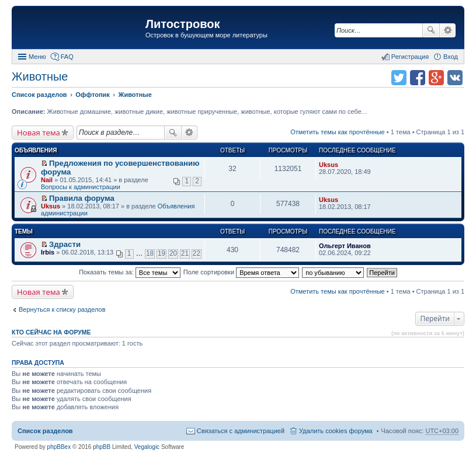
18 (150, 253)
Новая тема (39, 133)
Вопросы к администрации (81, 187)
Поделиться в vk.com (455, 78)
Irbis (48, 252)
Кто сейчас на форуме (51, 332)
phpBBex (59, 447)
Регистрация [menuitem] (410, 57)
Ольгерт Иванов (345, 246)
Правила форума (82, 198)
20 (173, 253)
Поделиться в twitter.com (399, 78)
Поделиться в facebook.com (418, 78)
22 (197, 253)
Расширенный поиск (448, 30)
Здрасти (65, 244)
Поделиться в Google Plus (436, 78)
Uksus (329, 165)
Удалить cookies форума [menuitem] (336, 431)
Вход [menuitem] (451, 57)
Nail (47, 180)
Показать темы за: (130, 272)
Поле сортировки (241, 272)
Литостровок (183, 24)
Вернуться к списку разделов (62, 309)
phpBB (102, 447)
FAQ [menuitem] (67, 57)
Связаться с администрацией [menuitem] (241, 431)
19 (161, 253)
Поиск (431, 30)
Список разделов (45, 431)
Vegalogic (147, 447)
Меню (37, 57)
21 (185, 253)
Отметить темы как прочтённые (338, 132)
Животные (40, 76)
